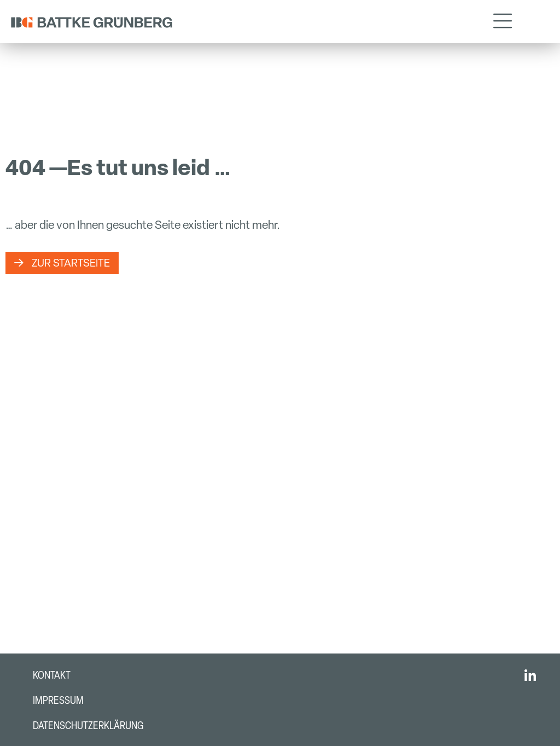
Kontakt (52, 675)
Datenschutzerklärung (88, 725)
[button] (503, 22)
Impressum (58, 700)
